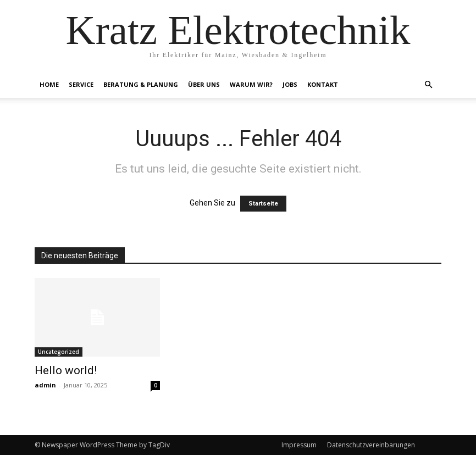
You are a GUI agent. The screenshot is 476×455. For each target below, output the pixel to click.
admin (45, 385)
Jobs (290, 84)
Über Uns (204, 84)
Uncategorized (59, 352)
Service (81, 84)
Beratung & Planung (141, 84)
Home (49, 84)
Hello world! (66, 370)
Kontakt (323, 84)
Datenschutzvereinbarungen (371, 445)
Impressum (299, 445)
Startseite (263, 204)
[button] (428, 85)
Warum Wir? (251, 84)
